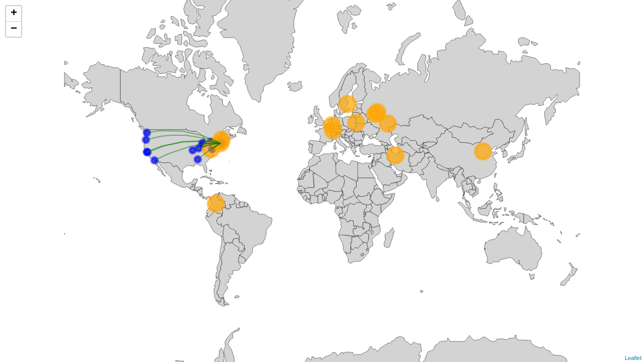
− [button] (14, 29)
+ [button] (14, 14)
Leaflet (633, 358)
